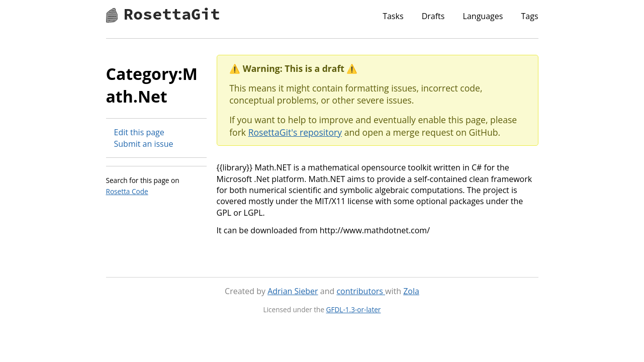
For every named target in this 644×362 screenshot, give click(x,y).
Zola (411, 291)
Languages (483, 16)
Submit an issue (144, 144)
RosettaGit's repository (295, 132)
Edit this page (139, 132)
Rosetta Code (127, 191)
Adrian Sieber (293, 291)
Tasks (393, 16)
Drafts (433, 16)
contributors (361, 291)
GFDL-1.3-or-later (354, 309)
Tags (529, 16)
